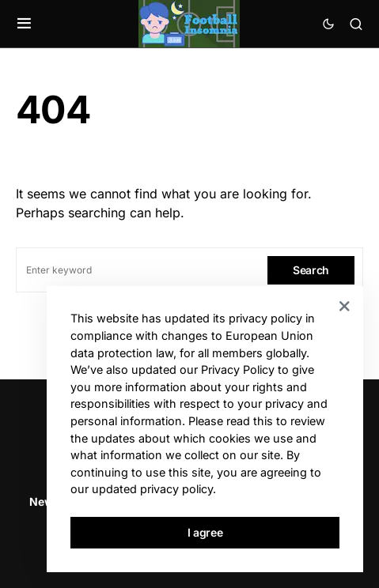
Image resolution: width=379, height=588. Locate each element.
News (45, 501)
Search (311, 270)
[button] (24, 24)
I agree (205, 532)
